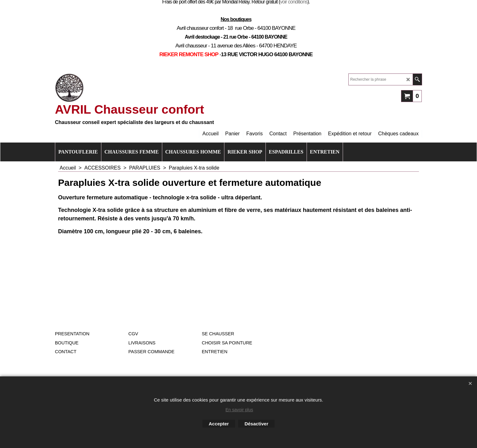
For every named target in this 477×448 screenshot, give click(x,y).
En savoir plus (239, 410)
